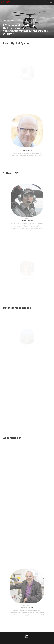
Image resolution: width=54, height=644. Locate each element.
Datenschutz (31, 641)
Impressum (23, 641)
